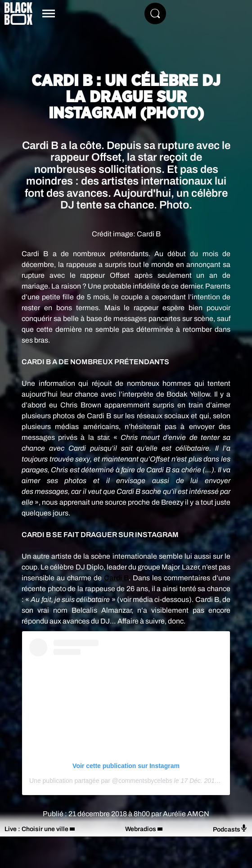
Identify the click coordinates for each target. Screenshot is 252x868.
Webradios (141, 829)
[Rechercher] (155, 14)
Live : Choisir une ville (36, 829)
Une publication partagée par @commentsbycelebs (101, 781)
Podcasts (230, 829)
